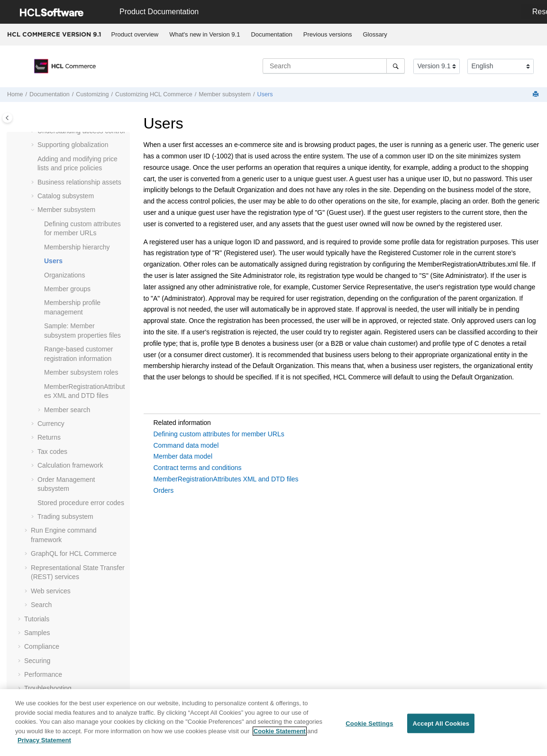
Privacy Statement (44, 744)
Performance (43, 674)
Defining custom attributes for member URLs (219, 434)
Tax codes (52, 452)
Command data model (186, 445)
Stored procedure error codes (81, 503)
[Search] (396, 66)
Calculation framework (70, 465)
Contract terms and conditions (198, 468)
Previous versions (328, 34)
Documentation (271, 34)
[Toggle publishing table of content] (7, 118)
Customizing (92, 94)
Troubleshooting (48, 688)
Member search (67, 410)
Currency (51, 424)
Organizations (64, 275)
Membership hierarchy (77, 247)
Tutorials (37, 619)
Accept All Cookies (441, 727)
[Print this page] (537, 95)
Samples (37, 633)
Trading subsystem (65, 516)
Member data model (183, 456)
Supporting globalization (73, 145)
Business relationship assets (79, 182)
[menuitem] (135, 35)
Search (41, 605)
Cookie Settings (369, 727)
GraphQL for (74, 553)
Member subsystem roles (81, 372)
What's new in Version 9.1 (205, 34)
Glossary (375, 34)
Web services (51, 591)
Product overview (135, 34)
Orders (164, 490)
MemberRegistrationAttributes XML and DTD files (226, 479)
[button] (34, 145)
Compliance (42, 646)
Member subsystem (225, 94)
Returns (49, 437)
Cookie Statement (280, 734)
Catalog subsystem (66, 196)
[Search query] (334, 66)
